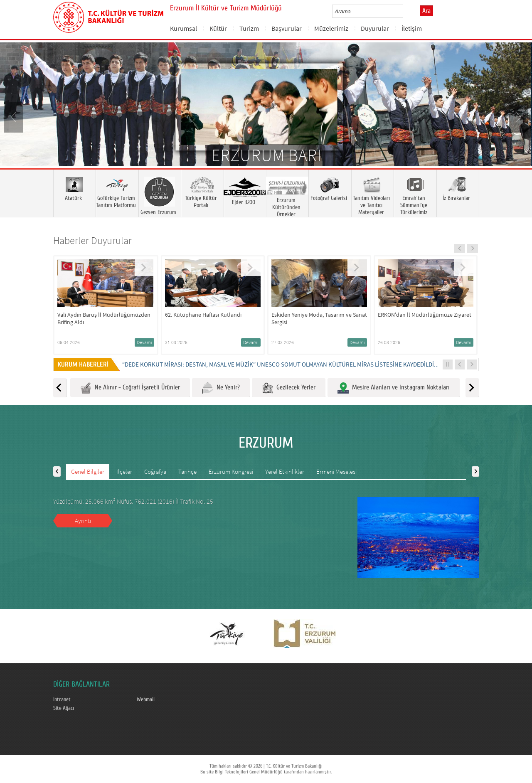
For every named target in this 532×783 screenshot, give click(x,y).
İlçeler (124, 472)
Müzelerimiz (331, 28)
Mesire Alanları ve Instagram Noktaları (394, 388)
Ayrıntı (83, 521)
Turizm (249, 28)
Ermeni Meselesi (336, 472)
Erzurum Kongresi (231, 472)
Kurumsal (183, 28)
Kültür (218, 28)
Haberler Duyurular (92, 240)
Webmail (146, 699)
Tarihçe (187, 472)
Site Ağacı (64, 708)
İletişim (412, 28)
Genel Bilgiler (88, 472)
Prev (15, 116)
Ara (426, 11)
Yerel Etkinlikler (285, 472)
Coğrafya (155, 472)
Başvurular (287, 28)
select (405, 11)
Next (517, 116)
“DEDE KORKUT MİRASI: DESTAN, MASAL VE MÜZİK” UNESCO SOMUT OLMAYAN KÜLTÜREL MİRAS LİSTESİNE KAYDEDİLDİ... (281, 364)
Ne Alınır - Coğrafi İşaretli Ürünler (130, 388)
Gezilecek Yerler (289, 388)
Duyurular (375, 28)
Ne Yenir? (221, 388)
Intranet (62, 699)
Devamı (144, 342)
